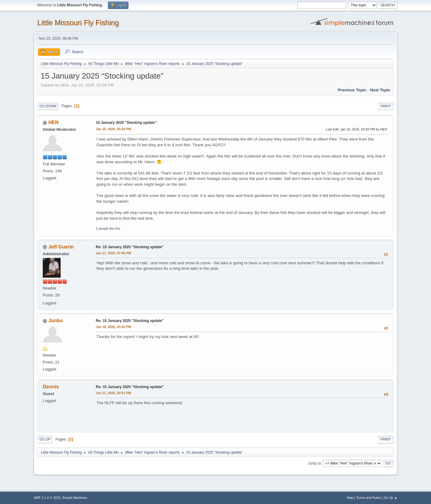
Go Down (48, 106)
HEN (53, 122)
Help (350, 498)
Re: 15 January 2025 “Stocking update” (130, 247)
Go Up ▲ (391, 498)
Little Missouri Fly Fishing (78, 23)
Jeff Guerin (61, 247)
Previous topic (352, 90)
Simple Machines (75, 498)
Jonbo (55, 321)
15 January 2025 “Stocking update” (126, 123)
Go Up (45, 439)
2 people (102, 228)
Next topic (380, 90)
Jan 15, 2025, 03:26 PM (113, 129)
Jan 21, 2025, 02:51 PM (113, 393)
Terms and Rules (369, 498)
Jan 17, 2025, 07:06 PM (113, 253)
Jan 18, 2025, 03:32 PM (113, 327)
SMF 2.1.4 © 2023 (47, 498)
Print (386, 106)
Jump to (314, 463)
